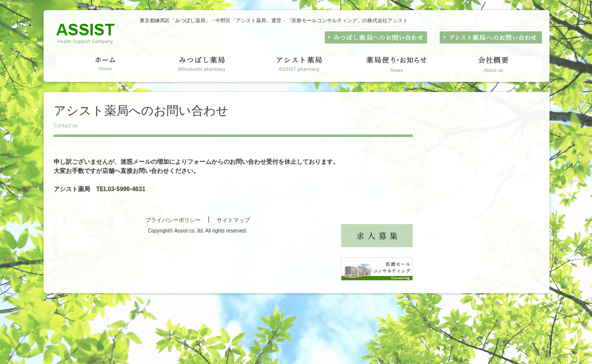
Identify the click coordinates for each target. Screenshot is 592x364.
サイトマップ (233, 220)
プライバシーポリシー (173, 220)
